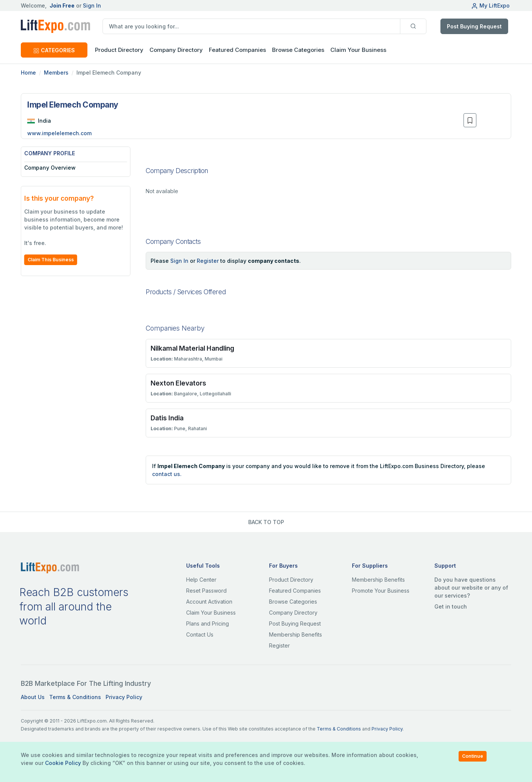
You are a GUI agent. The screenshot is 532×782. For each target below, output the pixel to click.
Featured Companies (237, 50)
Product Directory (291, 580)
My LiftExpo (490, 5)
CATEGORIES (54, 50)
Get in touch (451, 606)
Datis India (167, 418)
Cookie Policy (63, 763)
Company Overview (50, 168)
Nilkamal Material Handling (192, 348)
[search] (251, 26)
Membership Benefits (296, 634)
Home (28, 73)
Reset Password (206, 591)
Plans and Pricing (208, 624)
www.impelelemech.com (59, 133)
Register (208, 261)
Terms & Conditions (75, 697)
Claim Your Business (358, 50)
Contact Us (200, 634)
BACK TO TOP (266, 522)
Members (56, 73)
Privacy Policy (124, 697)
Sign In (92, 5)
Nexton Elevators (178, 383)
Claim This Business (51, 260)
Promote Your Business (381, 591)
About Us (33, 697)
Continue (473, 756)
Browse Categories (298, 50)
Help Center (201, 580)
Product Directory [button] (119, 50)
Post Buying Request (474, 26)
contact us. (167, 474)
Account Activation (209, 602)
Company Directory (176, 50)
